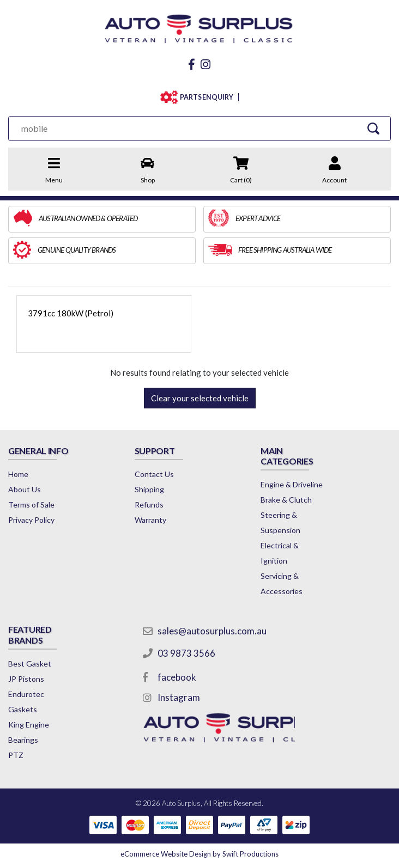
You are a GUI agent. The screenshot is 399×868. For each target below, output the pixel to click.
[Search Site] (373, 128)
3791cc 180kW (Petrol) (71, 313)
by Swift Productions (199, 854)
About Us (25, 489)
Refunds (149, 505)
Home (18, 474)
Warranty (150, 520)
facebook (177, 677)
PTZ (16, 755)
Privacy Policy (31, 520)
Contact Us (154, 474)
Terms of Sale (31, 505)
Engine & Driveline (292, 484)
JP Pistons (26, 679)
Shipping (149, 489)
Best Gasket (30, 664)
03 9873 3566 (186, 653)
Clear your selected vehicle (200, 398)
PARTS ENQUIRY (207, 97)
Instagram (179, 697)
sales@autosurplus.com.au (212, 631)
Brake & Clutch (286, 500)
